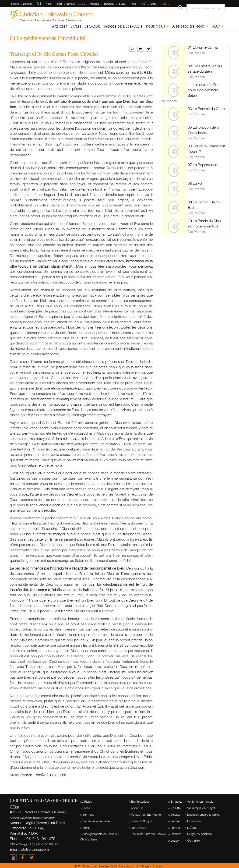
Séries (86, 828)
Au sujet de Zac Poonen (147, 815)
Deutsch (28, 4)
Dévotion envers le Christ (203, 815)
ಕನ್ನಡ (59, 4)
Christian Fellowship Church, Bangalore (50, 20)
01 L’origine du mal (203, 47)
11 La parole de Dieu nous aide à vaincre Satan (204, 90)
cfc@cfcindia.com (51, 775)
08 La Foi (195, 183)
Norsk (49, 4)
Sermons (93, 26)
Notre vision (139, 828)
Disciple (176, 815)
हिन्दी (39, 4)
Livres (76, 26)
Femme (176, 828)
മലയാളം (109, 4)
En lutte (176, 808)
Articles (60, 26)
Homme (176, 834)
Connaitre (193, 841)
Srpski (154, 4)
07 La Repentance (202, 165)
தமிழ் (83, 4)
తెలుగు (122, 4)
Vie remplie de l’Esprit (201, 808)
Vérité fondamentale (200, 802)
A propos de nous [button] (191, 26)
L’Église (192, 828)
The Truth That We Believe (148, 834)
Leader (175, 841)
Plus (165, 4)
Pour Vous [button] (157, 26)
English (15, 4)
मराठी (143, 4)
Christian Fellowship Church (56, 13)
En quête (177, 802)
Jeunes (175, 821)
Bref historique (140, 802)
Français (95, 4)
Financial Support (142, 821)
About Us (137, 808)
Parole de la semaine (123, 26)
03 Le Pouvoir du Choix (206, 109)
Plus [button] (218, 26)
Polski (133, 4)
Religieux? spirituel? (200, 834)
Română (71, 4)
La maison (194, 821)
